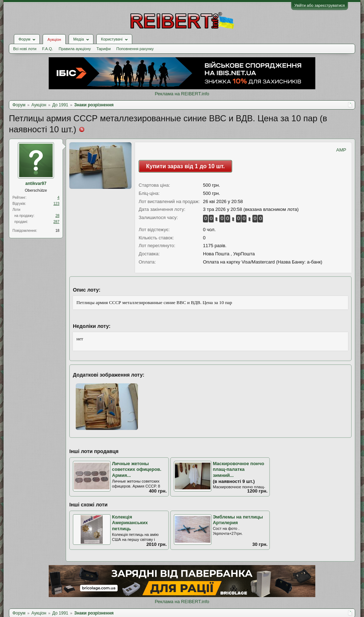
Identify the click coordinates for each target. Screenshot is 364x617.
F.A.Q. (47, 49)
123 (56, 204)
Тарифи (104, 49)
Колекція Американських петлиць (130, 523)
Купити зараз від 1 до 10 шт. (185, 166)
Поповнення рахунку (135, 49)
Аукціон (54, 39)
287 (56, 222)
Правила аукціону (75, 49)
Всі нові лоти (25, 49)
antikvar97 (36, 183)
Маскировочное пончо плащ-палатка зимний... (239, 469)
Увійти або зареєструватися (320, 5)
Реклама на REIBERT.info (182, 94)
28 (57, 216)
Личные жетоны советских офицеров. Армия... (137, 469)
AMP (341, 150)
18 (57, 231)
